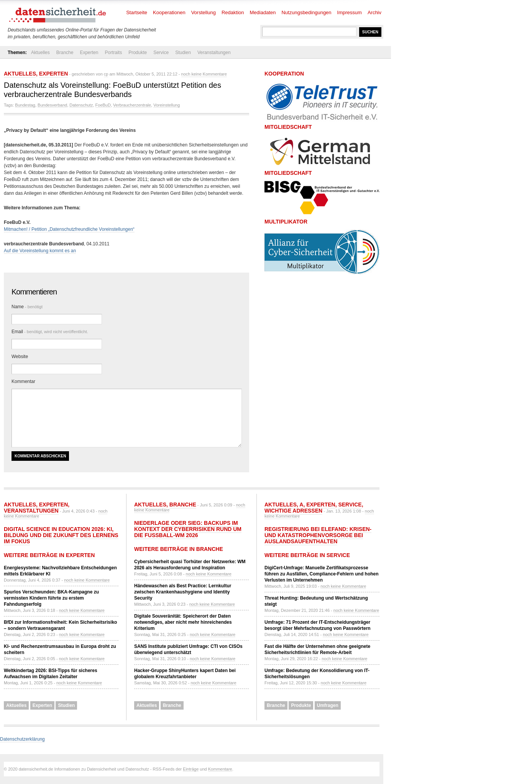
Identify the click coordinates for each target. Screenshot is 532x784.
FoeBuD (103, 105)
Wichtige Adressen (293, 511)
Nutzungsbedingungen (306, 12)
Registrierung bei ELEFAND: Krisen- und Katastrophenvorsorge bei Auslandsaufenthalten (318, 535)
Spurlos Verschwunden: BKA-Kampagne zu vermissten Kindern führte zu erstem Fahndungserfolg (51, 598)
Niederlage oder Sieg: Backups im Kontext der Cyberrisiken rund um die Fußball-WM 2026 (188, 529)
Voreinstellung (167, 105)
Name (27, 307)
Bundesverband (52, 105)
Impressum (350, 12)
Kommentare (220, 769)
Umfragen (328, 705)
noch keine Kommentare (204, 74)
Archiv (374, 12)
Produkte (138, 53)
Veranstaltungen (214, 53)
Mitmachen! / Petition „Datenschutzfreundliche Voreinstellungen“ (69, 229)
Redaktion (233, 12)
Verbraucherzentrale (132, 105)
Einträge (191, 769)
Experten (89, 53)
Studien (183, 53)
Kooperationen (169, 12)
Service (161, 53)
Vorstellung (204, 12)
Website (20, 357)
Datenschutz (81, 105)
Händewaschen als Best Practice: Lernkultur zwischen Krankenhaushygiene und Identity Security (183, 592)
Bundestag (25, 105)
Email (50, 332)
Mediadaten (263, 12)
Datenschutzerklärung (22, 739)
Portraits (113, 53)
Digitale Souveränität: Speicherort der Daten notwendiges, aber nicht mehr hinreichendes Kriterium (183, 622)
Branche (65, 53)
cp (106, 74)
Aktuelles (40, 53)
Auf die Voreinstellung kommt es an (40, 251)
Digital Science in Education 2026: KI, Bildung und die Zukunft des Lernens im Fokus (61, 535)
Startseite (137, 12)
